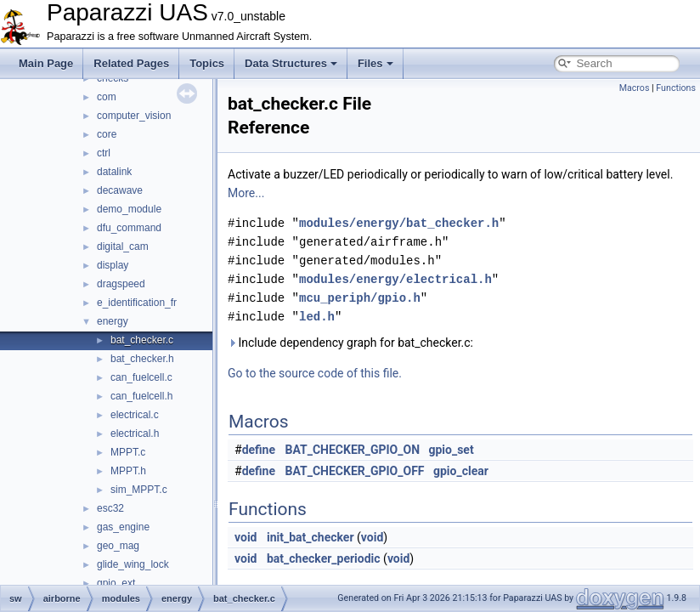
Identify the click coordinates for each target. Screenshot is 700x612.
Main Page (46, 63)
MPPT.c (128, 452)
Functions (676, 88)
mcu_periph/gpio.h (360, 298)
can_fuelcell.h (141, 396)
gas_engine (123, 527)
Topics (207, 63)
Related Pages (131, 63)
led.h (317, 317)
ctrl (104, 153)
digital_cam (123, 246)
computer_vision (134, 116)
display (113, 265)
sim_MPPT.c (139, 490)
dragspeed (121, 284)
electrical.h (135, 433)
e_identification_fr (137, 303)
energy (113, 321)
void (246, 537)
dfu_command (129, 228)
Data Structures (291, 63)
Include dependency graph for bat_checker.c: (350, 343)
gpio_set (451, 450)
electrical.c (135, 415)
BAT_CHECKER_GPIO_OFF (355, 471)
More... (246, 193)
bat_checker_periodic (324, 558)
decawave (120, 190)
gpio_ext (116, 583)
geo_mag (118, 546)
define (259, 450)
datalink (114, 172)
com (107, 97)
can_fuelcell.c (141, 377)
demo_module (129, 209)
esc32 (110, 508)
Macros (635, 88)
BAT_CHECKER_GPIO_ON (353, 450)
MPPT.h (128, 471)
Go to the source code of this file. (315, 373)
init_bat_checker (310, 537)
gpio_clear (461, 471)
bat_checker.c (142, 340)
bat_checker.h (142, 359)
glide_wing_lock (133, 564)
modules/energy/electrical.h (395, 279)
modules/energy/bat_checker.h (399, 223)
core (107, 134)
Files (375, 63)
